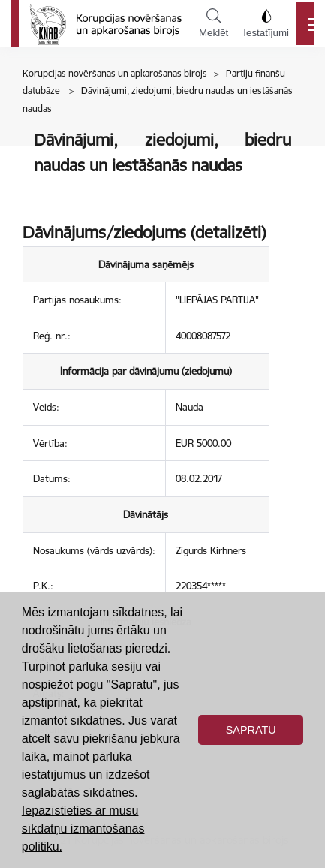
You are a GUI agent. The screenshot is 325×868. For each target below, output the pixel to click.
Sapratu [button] (251, 730)
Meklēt (214, 23)
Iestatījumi (266, 23)
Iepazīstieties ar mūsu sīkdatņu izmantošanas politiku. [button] (83, 829)
